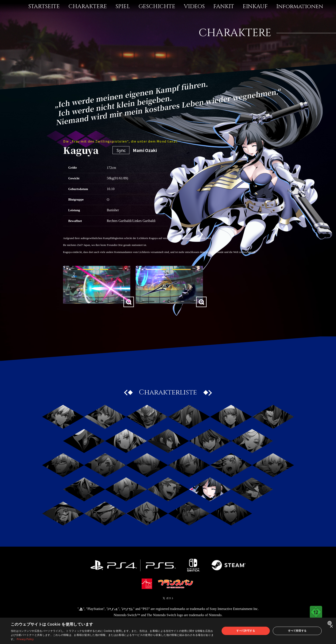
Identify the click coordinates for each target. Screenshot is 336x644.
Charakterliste (168, 392)
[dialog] (168, 631)
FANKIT (224, 7)
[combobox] (330, 623)
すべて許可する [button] (246, 631)
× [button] (331, 627)
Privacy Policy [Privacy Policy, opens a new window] (25, 639)
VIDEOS (194, 7)
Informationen (300, 7)
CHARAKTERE (88, 7)
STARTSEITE (44, 7)
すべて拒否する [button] (297, 631)
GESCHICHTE (157, 7)
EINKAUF (255, 7)
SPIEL (123, 7)
